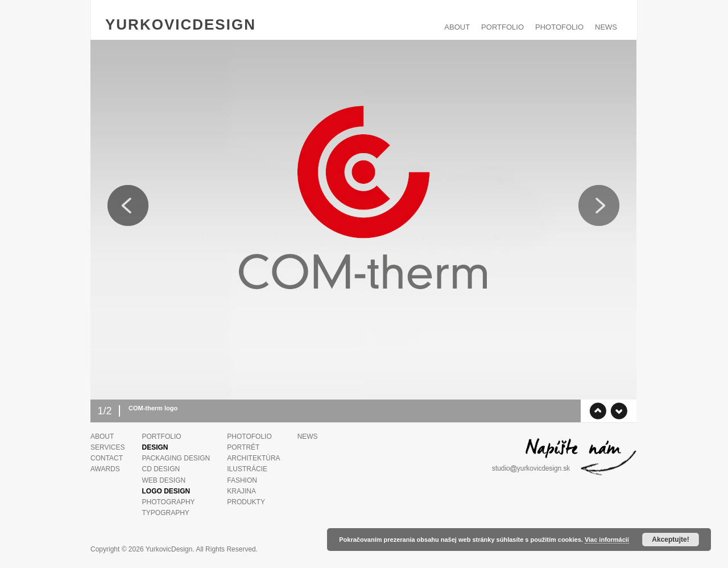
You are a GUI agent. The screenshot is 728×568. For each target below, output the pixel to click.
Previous (128, 205)
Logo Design (166, 491)
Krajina (241, 491)
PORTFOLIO (502, 27)
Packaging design (176, 458)
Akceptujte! (670, 540)
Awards (105, 469)
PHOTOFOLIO (559, 27)
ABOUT (457, 27)
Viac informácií (607, 540)
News (606, 27)
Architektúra (253, 458)
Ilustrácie (247, 469)
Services (107, 447)
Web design (164, 480)
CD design (161, 469)
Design (155, 447)
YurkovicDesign (181, 24)
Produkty (246, 502)
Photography (168, 502)
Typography (165, 513)
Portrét (243, 447)
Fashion (242, 480)
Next (599, 205)
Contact (107, 458)
